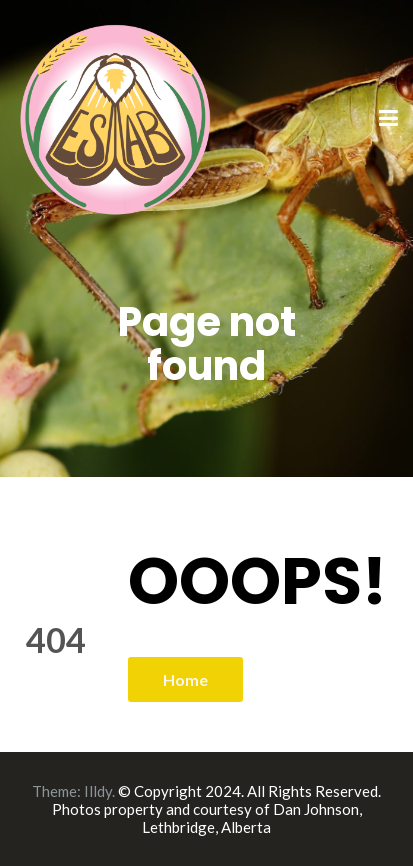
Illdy (98, 791)
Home (185, 679)
